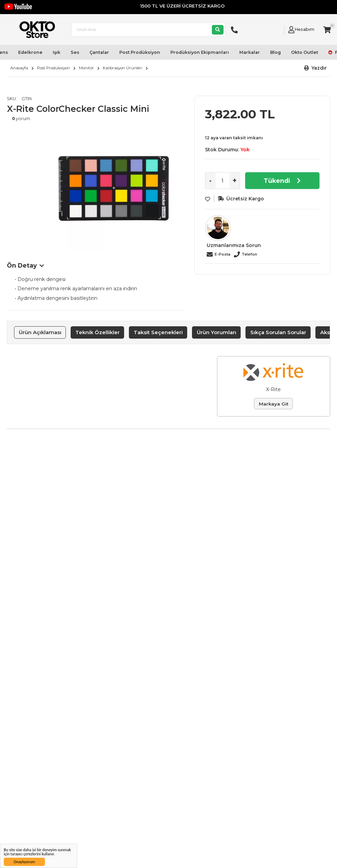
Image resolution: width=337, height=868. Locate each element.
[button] (316, 68)
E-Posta (222, 254)
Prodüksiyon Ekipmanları (200, 52)
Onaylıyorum (24, 862)
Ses (75, 52)
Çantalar (99, 52)
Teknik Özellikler (98, 332)
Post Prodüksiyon (140, 52)
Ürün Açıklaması (40, 332)
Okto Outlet (305, 52)
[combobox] (148, 30)
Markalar (250, 52)
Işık (57, 52)
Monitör (86, 68)
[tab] (40, 332)
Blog (275, 52)
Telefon (249, 254)
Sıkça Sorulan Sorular (278, 332)
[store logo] (34, 30)
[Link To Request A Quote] (277, 30)
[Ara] (218, 30)
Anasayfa (19, 68)
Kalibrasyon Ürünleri (123, 68)
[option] (113, 190)
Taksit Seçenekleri (158, 332)
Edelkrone (30, 52)
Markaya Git (274, 404)
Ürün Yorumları (216, 332)
